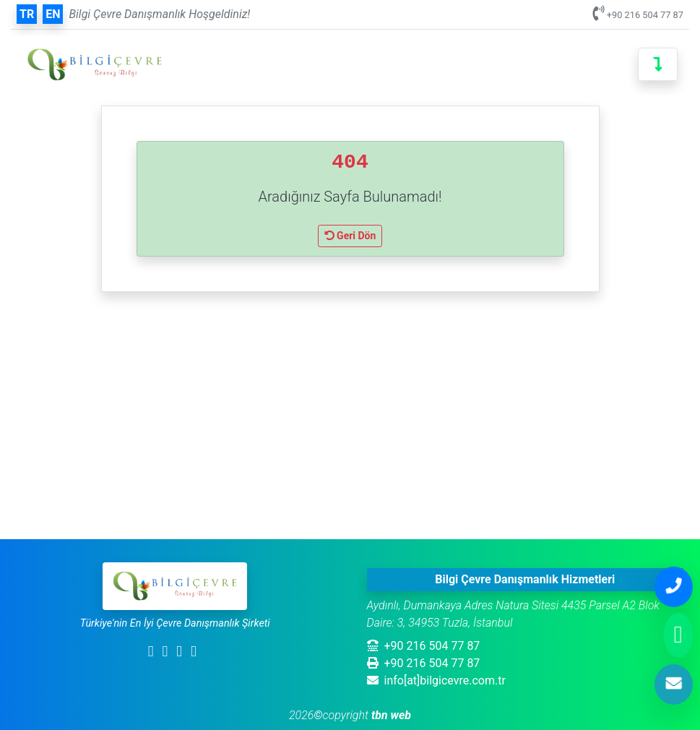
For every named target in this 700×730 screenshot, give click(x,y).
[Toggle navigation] (658, 64)
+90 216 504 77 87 (645, 15)
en (53, 14)
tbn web (390, 715)
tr (27, 14)
